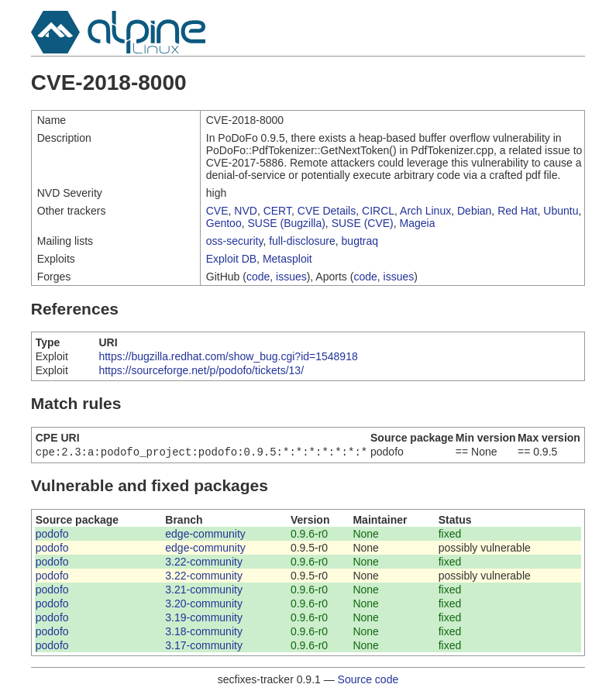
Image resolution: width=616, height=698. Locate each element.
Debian (474, 211)
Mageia (418, 223)
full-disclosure (302, 241)
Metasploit (287, 259)
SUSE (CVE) (363, 223)
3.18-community (204, 633)
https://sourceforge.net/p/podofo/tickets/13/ (201, 370)
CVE (217, 211)
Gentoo (224, 223)
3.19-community (204, 619)
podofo (52, 535)
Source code (368, 681)
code (258, 277)
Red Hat (517, 211)
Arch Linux (425, 211)
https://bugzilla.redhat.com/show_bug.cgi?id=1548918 (228, 356)
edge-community (205, 535)
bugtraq (360, 241)
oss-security (235, 241)
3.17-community (204, 647)
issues (291, 277)
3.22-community (204, 563)
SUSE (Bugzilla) (286, 223)
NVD (246, 211)
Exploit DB (231, 259)
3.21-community (204, 591)
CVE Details (327, 211)
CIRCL (378, 211)
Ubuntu (561, 211)
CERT (277, 211)
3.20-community (204, 605)
